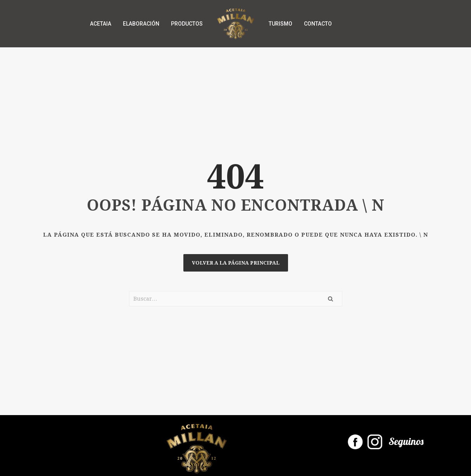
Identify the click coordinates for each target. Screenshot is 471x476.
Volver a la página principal (236, 263)
